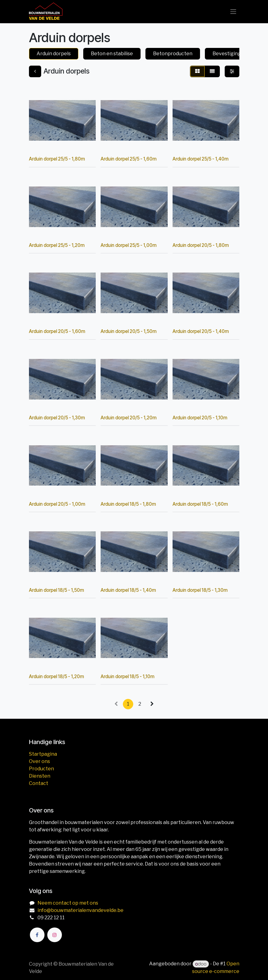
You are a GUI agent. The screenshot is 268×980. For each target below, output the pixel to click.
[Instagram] (55, 935)
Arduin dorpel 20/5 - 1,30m (57, 418)
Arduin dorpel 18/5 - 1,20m (56, 676)
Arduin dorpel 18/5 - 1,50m (56, 590)
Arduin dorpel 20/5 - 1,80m (200, 245)
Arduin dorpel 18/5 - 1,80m (128, 504)
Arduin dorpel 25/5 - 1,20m (57, 245)
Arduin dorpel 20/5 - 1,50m (129, 331)
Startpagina (43, 754)
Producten (41, 769)
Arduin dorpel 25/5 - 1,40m (200, 159)
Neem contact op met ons (68, 903)
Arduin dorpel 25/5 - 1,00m (129, 245)
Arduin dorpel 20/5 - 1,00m (57, 504)
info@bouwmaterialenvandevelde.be (80, 910)
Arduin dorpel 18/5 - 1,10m (127, 676)
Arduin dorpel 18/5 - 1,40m (128, 590)
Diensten (40, 776)
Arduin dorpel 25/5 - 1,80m (57, 159)
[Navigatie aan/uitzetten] (233, 12)
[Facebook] (37, 935)
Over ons (39, 761)
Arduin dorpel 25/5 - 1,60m (129, 159)
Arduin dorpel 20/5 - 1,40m (200, 331)
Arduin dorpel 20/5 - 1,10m (200, 418)
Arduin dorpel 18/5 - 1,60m (200, 504)
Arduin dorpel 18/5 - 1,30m (200, 590)
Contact (39, 783)
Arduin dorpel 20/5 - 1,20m (129, 418)
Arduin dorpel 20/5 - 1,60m (57, 331)
